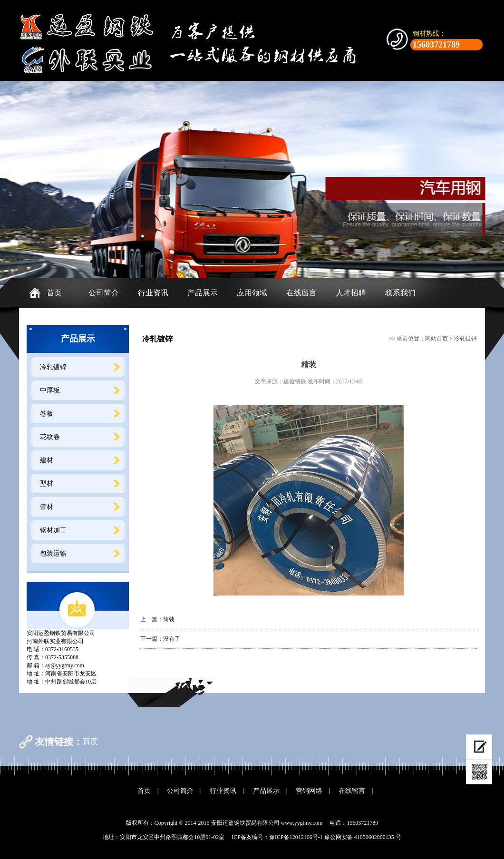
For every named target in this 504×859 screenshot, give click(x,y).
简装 (169, 619)
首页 (54, 293)
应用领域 (252, 293)
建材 (47, 460)
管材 (47, 507)
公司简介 (104, 293)
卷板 (47, 414)
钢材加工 (53, 530)
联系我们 (400, 293)
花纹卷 (50, 437)
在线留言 (301, 293)
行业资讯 (153, 293)
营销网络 (309, 791)
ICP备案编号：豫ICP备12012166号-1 (277, 837)
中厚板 (50, 390)
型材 (47, 483)
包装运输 (53, 553)
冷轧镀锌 (53, 367)
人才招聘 (351, 293)
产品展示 (203, 293)
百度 (90, 741)
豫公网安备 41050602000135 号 (363, 837)
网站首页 (436, 339)
